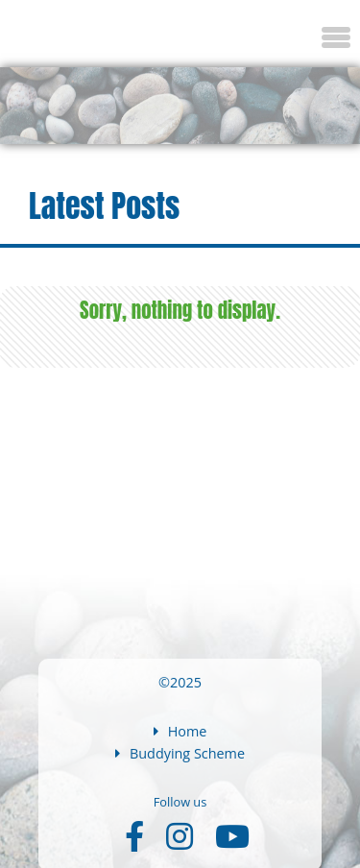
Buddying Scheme (180, 753)
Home (180, 731)
